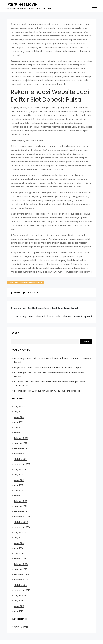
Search (16, 333)
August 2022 (20, 406)
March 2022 (20, 433)
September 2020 (22, 527)
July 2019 (19, 601)
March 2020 (20, 559)
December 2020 (22, 511)
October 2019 (21, 585)
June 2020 (19, 543)
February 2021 (21, 501)
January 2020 (21, 569)
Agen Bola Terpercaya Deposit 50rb (26, 283)
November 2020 (22, 517)
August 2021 (20, 469)
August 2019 (20, 596)
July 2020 (19, 538)
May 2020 (19, 548)
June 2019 (19, 606)
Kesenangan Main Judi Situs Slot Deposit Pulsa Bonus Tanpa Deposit (47, 391)
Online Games (21, 627)
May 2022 (19, 422)
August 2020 (20, 532)
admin (17, 293)
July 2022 (19, 412)
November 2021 (22, 454)
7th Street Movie (22, 4)
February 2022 (21, 438)
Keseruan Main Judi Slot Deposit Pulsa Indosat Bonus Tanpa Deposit (46, 308)
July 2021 (18, 475)
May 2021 (19, 485)
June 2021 (19, 480)
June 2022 (19, 417)
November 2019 (22, 580)
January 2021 (20, 506)
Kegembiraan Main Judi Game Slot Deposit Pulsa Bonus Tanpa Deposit (48, 367)
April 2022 (19, 427)
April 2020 (19, 554)
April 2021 (19, 490)
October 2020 (21, 522)
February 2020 (21, 564)
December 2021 (22, 448)
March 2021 (20, 496)
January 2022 (21, 443)
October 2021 (21, 459)
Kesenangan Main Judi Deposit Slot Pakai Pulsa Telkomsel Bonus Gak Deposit (53, 316)
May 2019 (19, 611)
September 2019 (22, 590)
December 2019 (22, 575)
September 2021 (22, 464)
